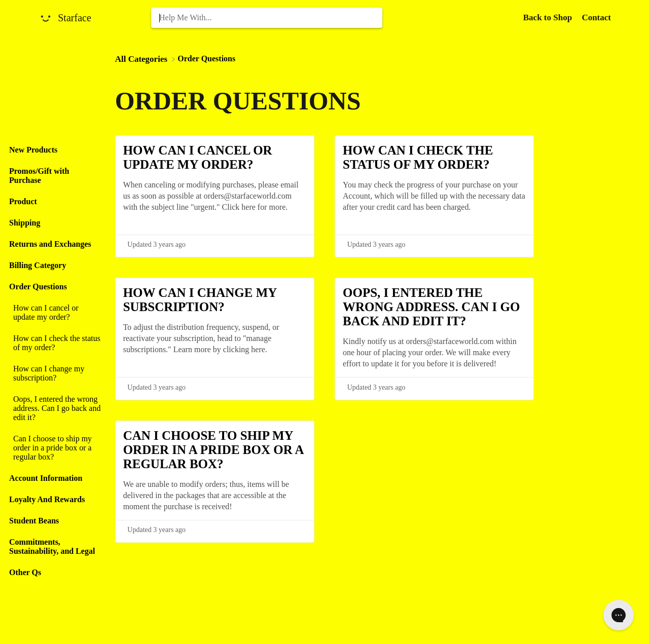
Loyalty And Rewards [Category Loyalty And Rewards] (47, 499)
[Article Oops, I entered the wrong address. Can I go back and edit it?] (55, 408)
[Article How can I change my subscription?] (55, 373)
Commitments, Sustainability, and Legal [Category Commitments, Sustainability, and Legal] (52, 546)
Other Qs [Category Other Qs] (25, 572)
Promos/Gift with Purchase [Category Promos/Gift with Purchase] (39, 176)
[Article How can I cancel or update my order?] (55, 313)
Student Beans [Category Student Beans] (34, 521)
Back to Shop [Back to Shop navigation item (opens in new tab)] (549, 17)
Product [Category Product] (23, 201)
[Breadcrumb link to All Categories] (142, 59)
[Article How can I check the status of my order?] (55, 343)
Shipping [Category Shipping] (25, 223)
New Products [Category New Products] (33, 150)
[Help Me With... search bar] (267, 18)
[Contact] (596, 17)
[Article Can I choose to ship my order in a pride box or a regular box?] (55, 448)
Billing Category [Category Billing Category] (38, 265)
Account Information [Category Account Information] (46, 478)
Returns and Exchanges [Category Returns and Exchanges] (50, 244)
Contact (596, 17)
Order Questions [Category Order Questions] (38, 287)
